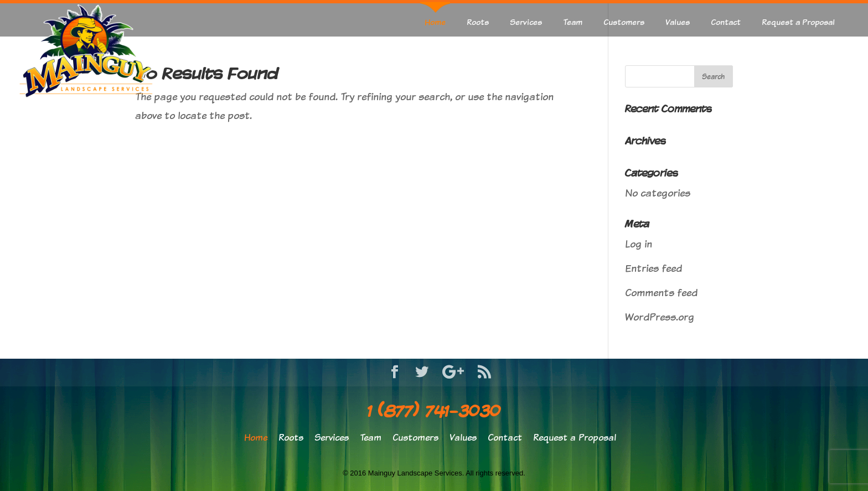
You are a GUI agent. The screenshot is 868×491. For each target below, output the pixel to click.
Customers (624, 22)
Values (678, 22)
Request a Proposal (798, 22)
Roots (478, 22)
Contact (726, 22)
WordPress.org (660, 317)
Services (526, 22)
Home (435, 22)
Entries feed (653, 268)
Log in (639, 244)
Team (573, 22)
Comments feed (661, 293)
